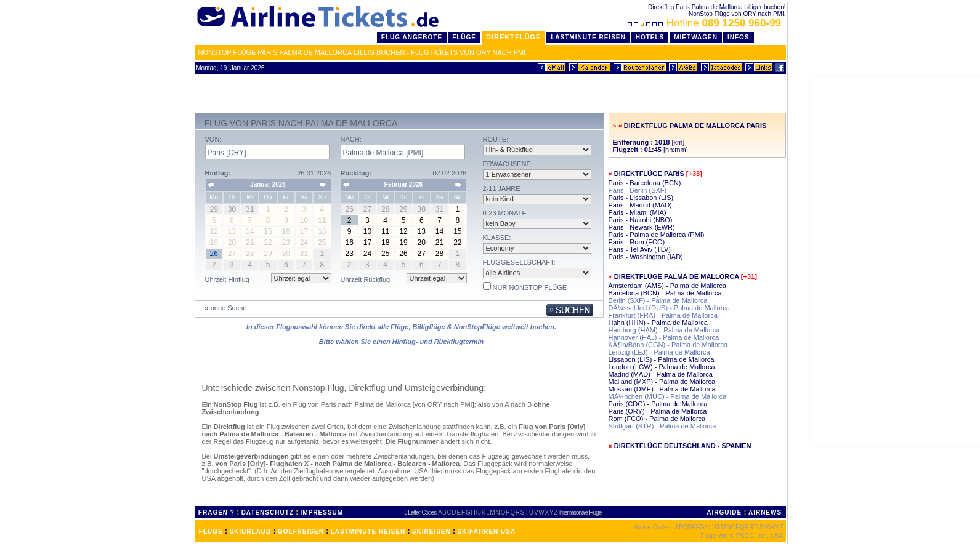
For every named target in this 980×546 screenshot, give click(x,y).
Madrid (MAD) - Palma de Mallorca (661, 374)
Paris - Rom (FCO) (637, 242)
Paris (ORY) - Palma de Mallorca (658, 411)
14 (439, 231)
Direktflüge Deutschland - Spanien (683, 446)
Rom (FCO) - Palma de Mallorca (657, 419)
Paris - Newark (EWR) (642, 227)
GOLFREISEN (301, 532)
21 (439, 243)
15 (457, 231)
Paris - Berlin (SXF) (638, 190)
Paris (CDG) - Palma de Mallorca (658, 404)
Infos (739, 37)
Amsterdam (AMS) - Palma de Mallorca (667, 286)
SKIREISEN (431, 532)
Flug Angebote (412, 37)
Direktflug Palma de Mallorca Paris (695, 126)
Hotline (706, 23)
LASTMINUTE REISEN (368, 532)
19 (403, 243)
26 (403, 254)
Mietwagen (696, 37)
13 (422, 231)
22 (457, 243)
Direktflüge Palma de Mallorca (677, 276)
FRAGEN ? (217, 512)
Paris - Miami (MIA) (638, 212)
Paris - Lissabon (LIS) (641, 198)
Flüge (464, 37)
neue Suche (229, 308)
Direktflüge (513, 37)
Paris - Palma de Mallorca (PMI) (657, 235)
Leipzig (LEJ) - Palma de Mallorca (659, 352)
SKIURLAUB (250, 532)
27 (422, 254)
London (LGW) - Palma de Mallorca (662, 367)
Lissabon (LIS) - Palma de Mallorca (662, 359)
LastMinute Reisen (588, 37)
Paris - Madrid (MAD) (640, 205)
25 (385, 254)
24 (367, 254)
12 (403, 231)
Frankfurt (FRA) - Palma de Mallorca (663, 315)
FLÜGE (211, 532)
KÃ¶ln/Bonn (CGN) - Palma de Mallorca (668, 345)
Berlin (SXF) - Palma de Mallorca (658, 300)
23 (349, 254)
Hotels (650, 37)
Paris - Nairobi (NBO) (641, 220)
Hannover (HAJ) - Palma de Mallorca (664, 337)
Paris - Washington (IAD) (646, 257)
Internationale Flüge (580, 512)
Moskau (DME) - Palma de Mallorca (662, 389)
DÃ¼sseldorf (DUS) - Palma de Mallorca (669, 308)
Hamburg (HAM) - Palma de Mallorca (664, 330)
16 (349, 243)
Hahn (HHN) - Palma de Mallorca (658, 323)
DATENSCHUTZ (268, 512)
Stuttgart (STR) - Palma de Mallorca (662, 426)
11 (385, 231)
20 (422, 243)
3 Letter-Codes (420, 512)
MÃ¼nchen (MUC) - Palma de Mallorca (668, 396)
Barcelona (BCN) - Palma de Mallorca (665, 293)
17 (367, 243)
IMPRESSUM (322, 512)
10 (367, 231)
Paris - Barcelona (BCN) (645, 183)
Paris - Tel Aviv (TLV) (640, 249)
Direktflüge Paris (649, 174)
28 (439, 254)
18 (385, 243)
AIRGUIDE (724, 512)
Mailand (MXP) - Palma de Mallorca (662, 382)
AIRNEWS (765, 512)
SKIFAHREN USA (486, 532)
